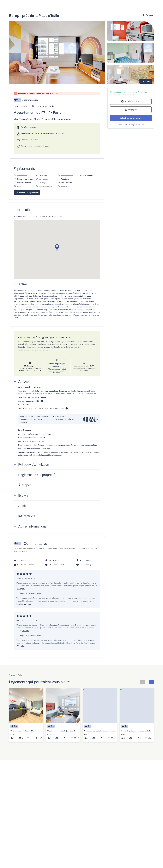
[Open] (51, 5)
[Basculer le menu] (139, 5)
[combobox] (40, 5)
